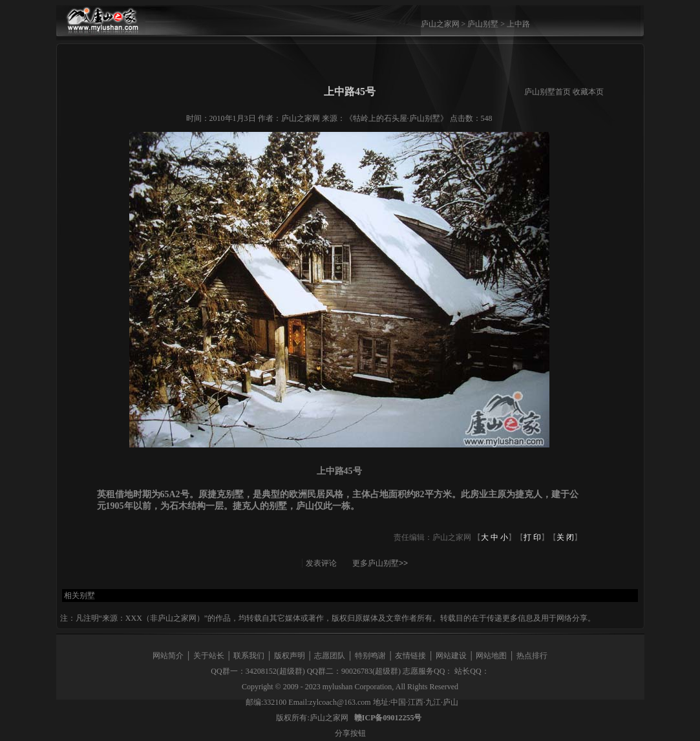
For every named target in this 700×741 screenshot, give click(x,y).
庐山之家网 (441, 24)
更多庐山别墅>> (380, 563)
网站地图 (491, 656)
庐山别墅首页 (547, 92)
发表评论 (321, 563)
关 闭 (565, 537)
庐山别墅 (483, 24)
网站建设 (451, 656)
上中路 (518, 24)
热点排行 (532, 656)
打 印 (532, 537)
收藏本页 (588, 92)
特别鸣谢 (370, 656)
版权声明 (290, 656)
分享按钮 (350, 733)
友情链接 (410, 656)
